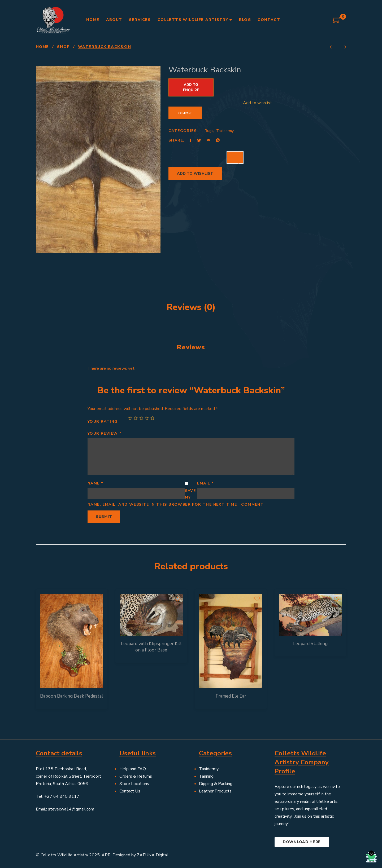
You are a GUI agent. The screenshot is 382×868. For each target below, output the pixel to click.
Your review (105, 433)
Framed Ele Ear (231, 696)
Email (205, 483)
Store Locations (134, 784)
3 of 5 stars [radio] (141, 418)
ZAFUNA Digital (153, 855)
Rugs (209, 131)
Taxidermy (225, 131)
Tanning (206, 776)
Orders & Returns (136, 776)
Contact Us (130, 791)
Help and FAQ (133, 769)
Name (95, 483)
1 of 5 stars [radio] (130, 418)
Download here (302, 842)
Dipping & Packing (216, 784)
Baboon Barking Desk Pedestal (72, 696)
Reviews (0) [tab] (191, 307)
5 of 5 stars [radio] (152, 418)
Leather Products (215, 791)
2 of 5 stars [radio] (136, 418)
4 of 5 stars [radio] (147, 418)
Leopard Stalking (310, 644)
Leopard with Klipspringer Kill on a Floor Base (151, 647)
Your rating (103, 422)
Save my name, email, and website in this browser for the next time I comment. (176, 498)
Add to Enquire (191, 87)
